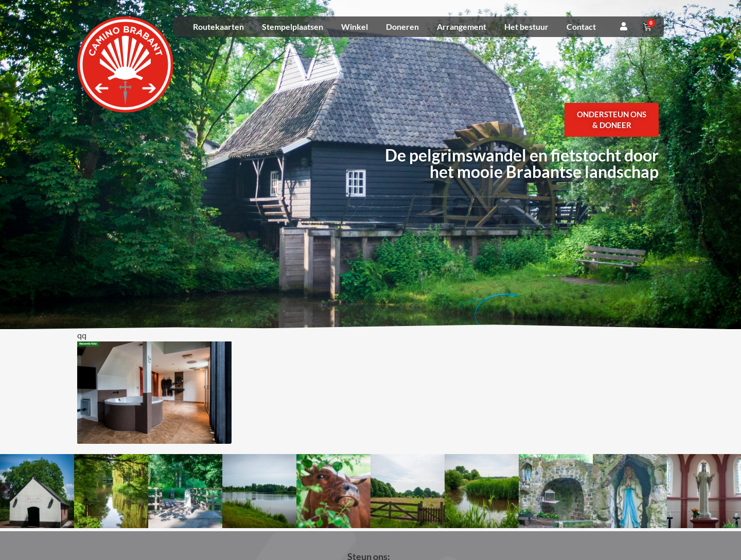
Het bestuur (526, 26)
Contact (581, 26)
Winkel (355, 26)
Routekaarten (218, 26)
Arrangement (462, 26)
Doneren (402, 26)
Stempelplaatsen (293, 26)
